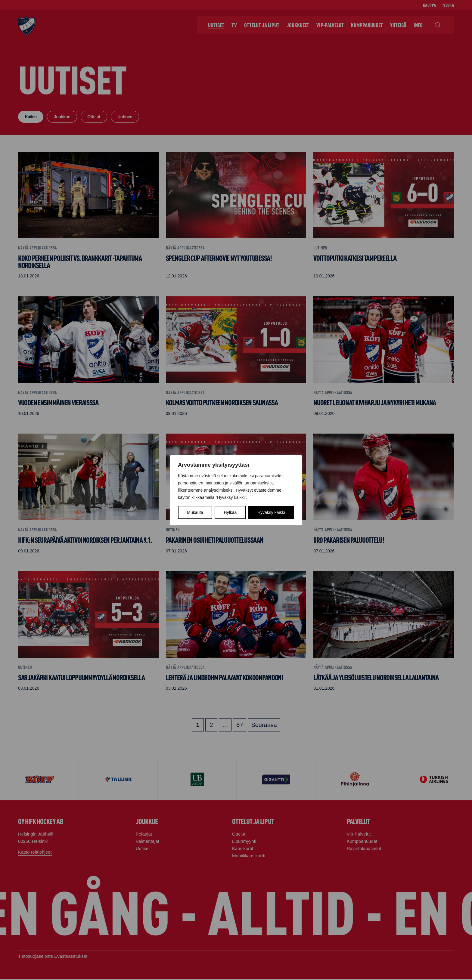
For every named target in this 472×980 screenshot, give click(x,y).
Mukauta (195, 512)
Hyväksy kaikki (271, 512)
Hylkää (230, 512)
